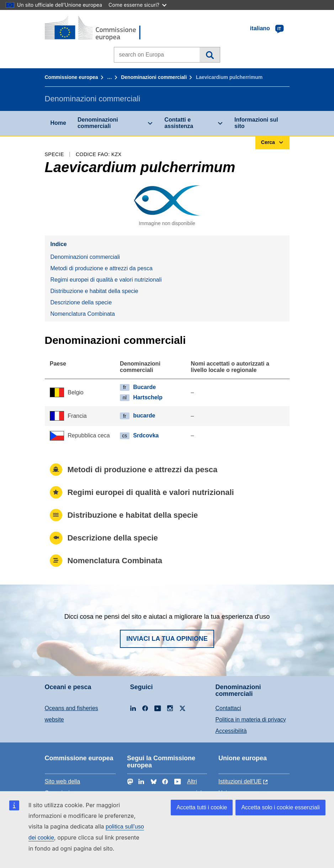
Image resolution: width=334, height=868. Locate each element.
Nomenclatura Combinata (83, 314)
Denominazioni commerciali (154, 77)
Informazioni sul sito (256, 123)
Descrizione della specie (81, 302)
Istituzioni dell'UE (240, 781)
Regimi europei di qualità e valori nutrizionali (106, 280)
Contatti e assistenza (179, 123)
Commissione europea (71, 77)
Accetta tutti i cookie (202, 807)
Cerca (210, 55)
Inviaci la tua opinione (167, 639)
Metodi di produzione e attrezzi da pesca (102, 268)
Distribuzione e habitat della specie (94, 291)
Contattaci (228, 708)
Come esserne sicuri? (137, 5)
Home (58, 123)
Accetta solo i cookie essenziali (280, 807)
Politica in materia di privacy (251, 720)
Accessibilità (231, 731)
